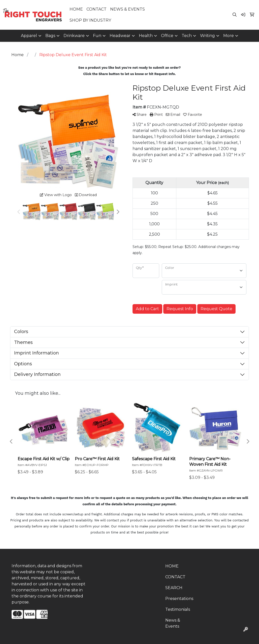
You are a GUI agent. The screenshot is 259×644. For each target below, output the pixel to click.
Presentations (179, 599)
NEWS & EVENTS (127, 9)
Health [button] (146, 36)
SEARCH (174, 588)
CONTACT (96, 9)
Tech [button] (187, 36)
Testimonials (178, 609)
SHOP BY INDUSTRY (90, 20)
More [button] (229, 36)
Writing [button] (207, 36)
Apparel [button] (29, 36)
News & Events (173, 623)
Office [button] (167, 36)
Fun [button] (97, 36)
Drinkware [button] (74, 36)
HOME (76, 9)
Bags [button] (50, 36)
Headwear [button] (120, 36)
